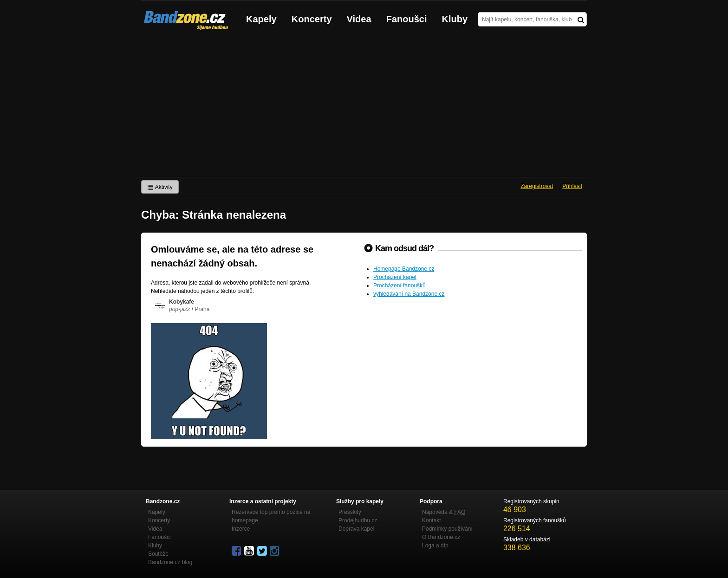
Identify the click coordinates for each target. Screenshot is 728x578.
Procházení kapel (395, 277)
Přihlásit (572, 186)
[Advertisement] (364, 107)
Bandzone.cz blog (170, 562)
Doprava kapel (356, 529)
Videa (359, 19)
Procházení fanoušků (400, 286)
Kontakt (432, 520)
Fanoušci (407, 19)
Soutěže (158, 554)
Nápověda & (444, 512)
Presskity (350, 512)
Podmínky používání (447, 529)
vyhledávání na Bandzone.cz (409, 294)
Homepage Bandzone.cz (404, 269)
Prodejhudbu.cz (358, 520)
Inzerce (241, 529)
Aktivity (160, 187)
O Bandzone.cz (441, 537)
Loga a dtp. (436, 546)
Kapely (261, 19)
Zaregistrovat (537, 186)
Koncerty (312, 19)
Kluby (455, 19)
